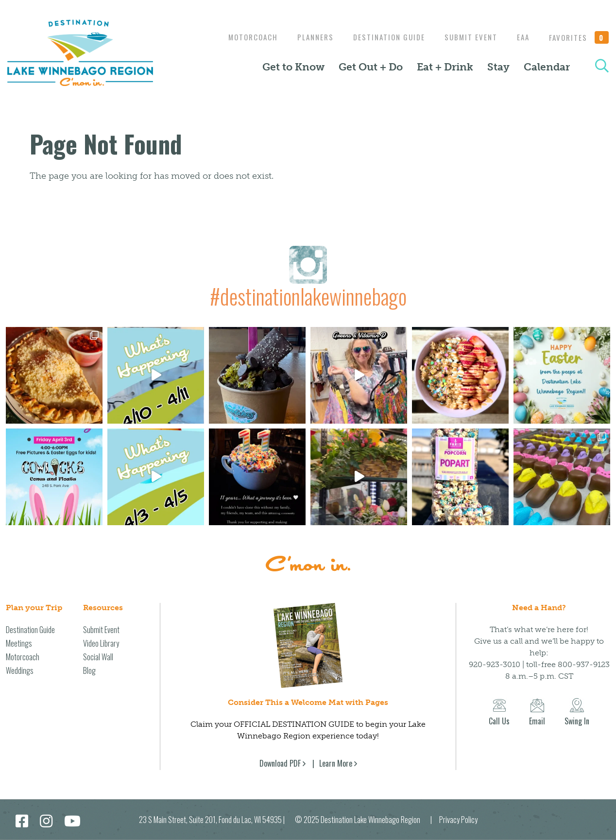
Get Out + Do (371, 67)
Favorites (579, 37)
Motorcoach (241, 37)
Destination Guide (382, 37)
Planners (306, 37)
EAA (521, 37)
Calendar (547, 67)
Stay (498, 67)
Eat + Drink (445, 67)
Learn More (336, 763)
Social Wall (98, 657)
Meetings (19, 643)
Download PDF (280, 763)
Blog (89, 670)
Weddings (20, 670)
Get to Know (293, 67)
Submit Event (466, 37)
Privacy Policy (458, 820)
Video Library (101, 643)
